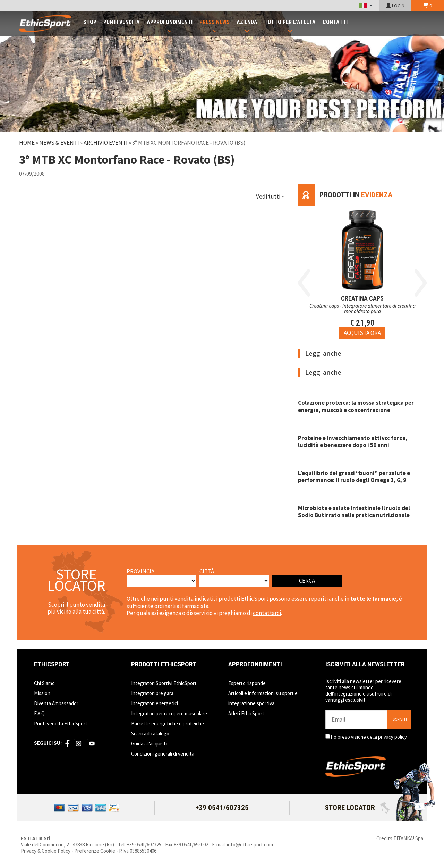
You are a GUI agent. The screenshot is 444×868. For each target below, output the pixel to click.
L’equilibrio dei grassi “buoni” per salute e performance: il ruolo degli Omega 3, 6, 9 (354, 477)
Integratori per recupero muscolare (169, 713)
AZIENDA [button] (247, 22)
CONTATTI (335, 22)
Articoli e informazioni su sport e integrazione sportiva (263, 698)
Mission (42, 693)
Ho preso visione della (369, 737)
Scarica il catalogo (150, 734)
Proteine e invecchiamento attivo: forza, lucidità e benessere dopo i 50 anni (353, 441)
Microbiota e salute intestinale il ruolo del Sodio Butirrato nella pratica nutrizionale (354, 512)
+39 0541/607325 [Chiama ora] (222, 808)
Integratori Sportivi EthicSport (164, 683)
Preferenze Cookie (95, 851)
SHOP (90, 22)
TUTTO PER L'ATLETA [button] (290, 22)
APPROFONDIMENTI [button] (170, 22)
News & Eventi (59, 143)
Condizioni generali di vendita (163, 754)
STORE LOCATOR (357, 808)
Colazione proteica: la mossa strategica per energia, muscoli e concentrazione (356, 406)
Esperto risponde (247, 683)
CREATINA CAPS (362, 298)
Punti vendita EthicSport (61, 723)
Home (27, 143)
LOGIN (395, 6)
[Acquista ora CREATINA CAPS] (362, 333)
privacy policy (392, 737)
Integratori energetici (155, 703)
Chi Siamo (44, 683)
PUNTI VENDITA (122, 22)
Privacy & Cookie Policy (46, 851)
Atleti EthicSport (246, 713)
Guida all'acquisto (150, 744)
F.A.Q (39, 713)
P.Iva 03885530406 (138, 851)
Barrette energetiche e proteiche (168, 723)
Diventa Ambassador (56, 703)
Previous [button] (304, 283)
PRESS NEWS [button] (215, 22)
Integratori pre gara (152, 693)
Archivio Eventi (106, 143)
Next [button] (421, 283)
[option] (362, 272)
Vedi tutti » (270, 196)
